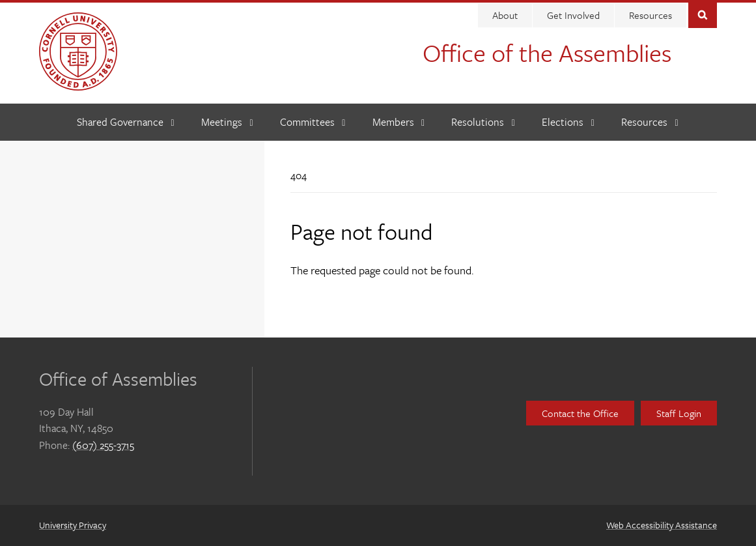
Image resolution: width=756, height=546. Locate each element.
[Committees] (313, 122)
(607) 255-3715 (103, 445)
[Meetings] (227, 122)
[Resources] (650, 122)
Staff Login (679, 413)
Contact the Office (580, 413)
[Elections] (568, 122)
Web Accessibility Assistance (662, 525)
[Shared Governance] (126, 122)
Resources (651, 15)
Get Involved (573, 15)
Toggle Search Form (703, 14)
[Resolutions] (483, 122)
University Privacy (73, 525)
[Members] (399, 122)
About (505, 15)
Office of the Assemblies (547, 52)
